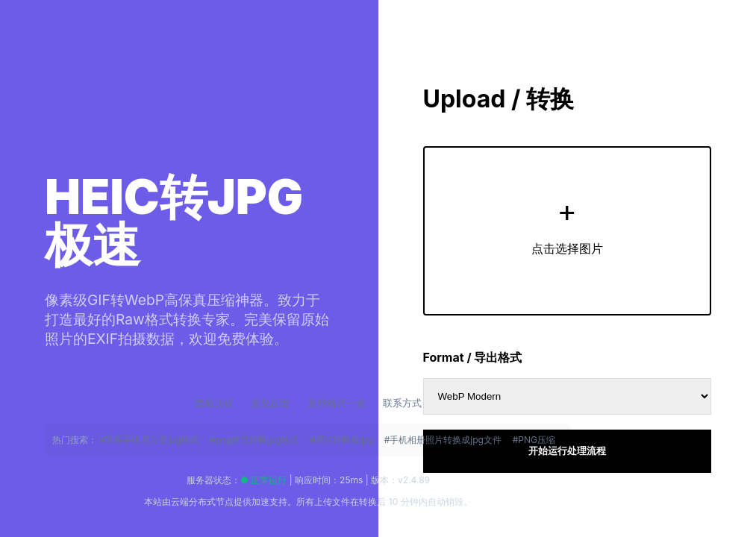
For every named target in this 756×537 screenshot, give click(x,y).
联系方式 (402, 403)
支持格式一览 (338, 403)
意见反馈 (272, 403)
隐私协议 (216, 403)
